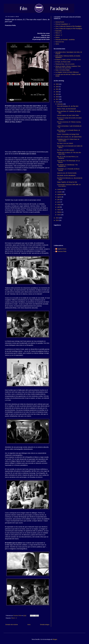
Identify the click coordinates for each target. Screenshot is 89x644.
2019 (57, 94)
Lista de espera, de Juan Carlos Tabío (68, 115)
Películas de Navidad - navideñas (65, 40)
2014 (57, 220)
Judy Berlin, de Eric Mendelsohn (66, 176)
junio (59, 202)
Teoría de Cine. (60, 42)
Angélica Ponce (62, 249)
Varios (57, 44)
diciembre (60, 104)
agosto (59, 197)
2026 (57, 84)
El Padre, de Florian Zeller (63, 62)
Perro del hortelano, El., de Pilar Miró (68, 106)
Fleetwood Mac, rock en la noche (65, 64)
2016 (57, 102)
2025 (57, 87)
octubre (60, 192)
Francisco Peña (62, 251)
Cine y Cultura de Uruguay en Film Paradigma (69, 29)
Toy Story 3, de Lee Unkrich (65, 143)
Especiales (59, 31)
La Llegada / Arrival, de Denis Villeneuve (67, 72)
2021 (57, 89)
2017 (57, 99)
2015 (57, 218)
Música (57, 37)
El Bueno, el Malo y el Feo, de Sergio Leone (68, 60)
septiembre (61, 194)
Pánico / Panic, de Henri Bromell (66, 109)
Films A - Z (14, 618)
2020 (57, 92)
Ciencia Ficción (60, 22)
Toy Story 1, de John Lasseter (66, 150)
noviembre (60, 189)
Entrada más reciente (12, 625)
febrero (60, 212)
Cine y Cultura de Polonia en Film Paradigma (68, 26)
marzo (59, 210)
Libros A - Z (59, 35)
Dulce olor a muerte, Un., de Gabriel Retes (69, 137)
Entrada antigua (45, 625)
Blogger (55, 639)
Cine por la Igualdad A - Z (63, 24)
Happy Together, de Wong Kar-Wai (67, 182)
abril (59, 207)
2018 (57, 97)
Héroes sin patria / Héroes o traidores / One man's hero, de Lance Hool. (68, 67)
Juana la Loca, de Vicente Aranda (67, 173)
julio (59, 200)
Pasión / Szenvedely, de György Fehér (68, 134)
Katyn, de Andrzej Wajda (63, 70)
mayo (59, 205)
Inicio (29, 625)
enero (59, 215)
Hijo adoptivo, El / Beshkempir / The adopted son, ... (67, 166)
